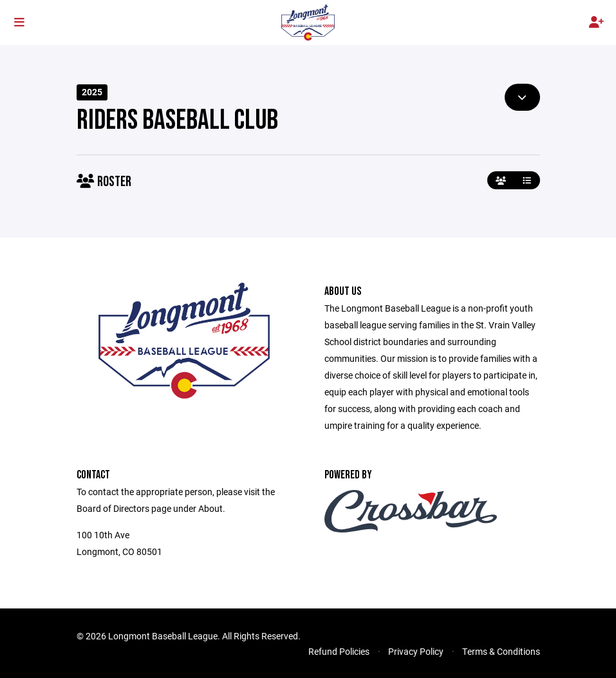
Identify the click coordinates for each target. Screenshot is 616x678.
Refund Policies (339, 651)
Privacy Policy (416, 651)
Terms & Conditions (501, 651)
